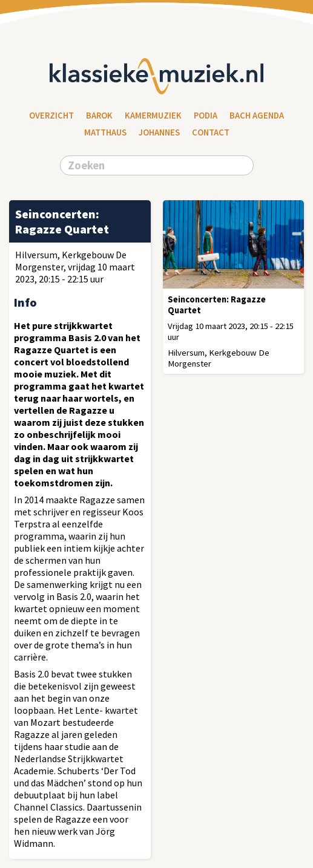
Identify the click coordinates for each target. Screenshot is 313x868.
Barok (99, 116)
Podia (206, 116)
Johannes (159, 132)
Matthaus (105, 132)
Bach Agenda (257, 116)
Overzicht (51, 116)
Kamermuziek (153, 116)
